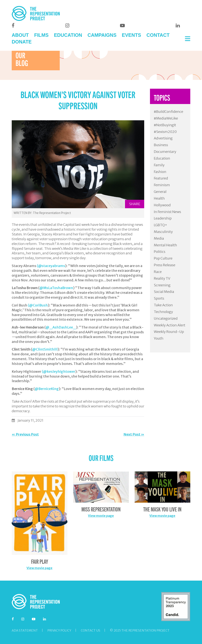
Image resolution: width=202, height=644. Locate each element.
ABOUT (20, 35)
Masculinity (163, 232)
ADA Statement (25, 630)
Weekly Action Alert (170, 325)
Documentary (165, 152)
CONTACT (158, 35)
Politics (160, 252)
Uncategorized (166, 318)
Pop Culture (163, 258)
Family (159, 165)
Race (158, 272)
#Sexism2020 (165, 132)
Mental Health (165, 245)
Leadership (163, 218)
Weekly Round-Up (169, 332)
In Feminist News (167, 212)
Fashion (160, 172)
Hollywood (162, 205)
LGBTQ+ (161, 225)
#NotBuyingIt (165, 125)
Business (161, 145)
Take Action (163, 305)
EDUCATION (68, 35)
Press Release (165, 265)
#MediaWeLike (166, 118)
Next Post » (134, 434)
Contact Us (91, 630)
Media (159, 238)
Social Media (164, 292)
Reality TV (162, 278)
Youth (159, 338)
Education (162, 158)
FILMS (41, 35)
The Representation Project (52, 213)
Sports (159, 298)
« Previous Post (25, 434)
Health (159, 198)
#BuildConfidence (168, 112)
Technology (163, 312)
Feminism (162, 185)
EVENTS (132, 35)
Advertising (163, 138)
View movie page (39, 568)
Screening (162, 285)
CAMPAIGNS (102, 35)
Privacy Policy (59, 630)
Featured (161, 178)
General (160, 192)
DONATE (22, 42)
